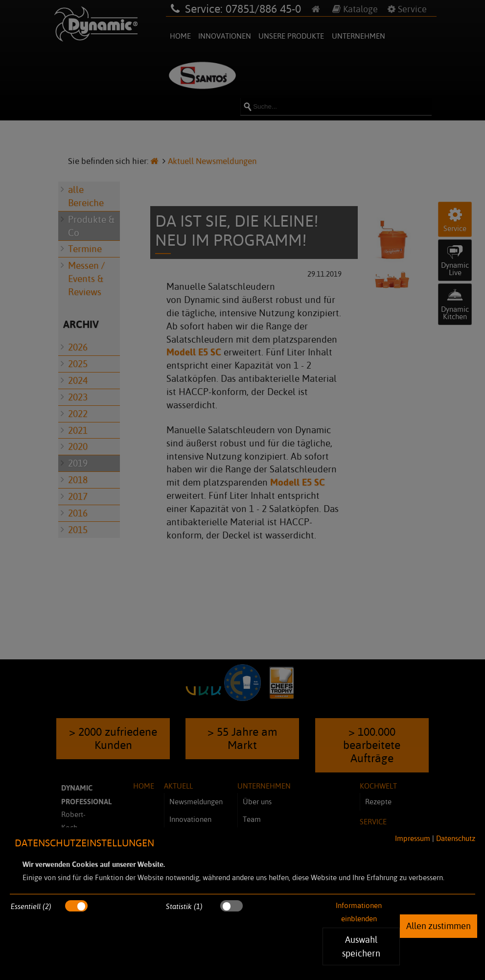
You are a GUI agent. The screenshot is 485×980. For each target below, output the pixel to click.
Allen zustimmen (439, 926)
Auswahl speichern (361, 946)
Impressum (413, 838)
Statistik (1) (184, 906)
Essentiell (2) (31, 906)
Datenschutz (456, 838)
